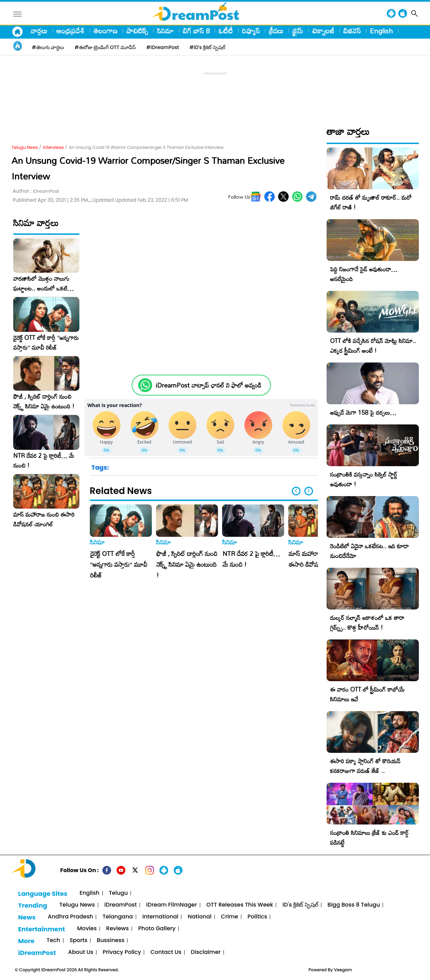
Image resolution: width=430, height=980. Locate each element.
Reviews (118, 929)
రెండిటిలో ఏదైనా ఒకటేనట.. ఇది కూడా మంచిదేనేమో (369, 551)
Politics (257, 917)
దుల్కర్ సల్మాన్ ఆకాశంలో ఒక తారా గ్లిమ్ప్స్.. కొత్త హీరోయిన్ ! (367, 623)
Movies (87, 929)
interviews (53, 147)
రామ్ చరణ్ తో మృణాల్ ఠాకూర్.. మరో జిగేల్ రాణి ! (371, 202)
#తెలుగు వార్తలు (48, 47)
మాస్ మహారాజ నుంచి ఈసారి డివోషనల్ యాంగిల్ (44, 519)
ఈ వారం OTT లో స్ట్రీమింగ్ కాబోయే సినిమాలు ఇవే (367, 694)
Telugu (119, 893)
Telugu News (25, 147)
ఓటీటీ (226, 31)
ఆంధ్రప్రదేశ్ (71, 31)
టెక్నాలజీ (323, 31)
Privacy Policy (122, 952)
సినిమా (165, 31)
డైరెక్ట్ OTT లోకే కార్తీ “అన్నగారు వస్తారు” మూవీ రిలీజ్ (46, 343)
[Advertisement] (215, 93)
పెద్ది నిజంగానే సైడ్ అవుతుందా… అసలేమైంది (364, 274)
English (381, 31)
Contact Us (166, 952)
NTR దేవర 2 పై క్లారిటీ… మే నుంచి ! (44, 461)
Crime (230, 917)
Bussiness (111, 941)
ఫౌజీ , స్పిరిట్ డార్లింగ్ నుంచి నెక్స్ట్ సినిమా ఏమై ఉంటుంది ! (44, 401)
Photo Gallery (157, 929)
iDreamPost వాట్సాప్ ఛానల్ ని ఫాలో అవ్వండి (208, 385)
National (200, 917)
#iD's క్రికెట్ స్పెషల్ (207, 47)
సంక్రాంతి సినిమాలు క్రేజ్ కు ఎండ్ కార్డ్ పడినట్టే (369, 838)
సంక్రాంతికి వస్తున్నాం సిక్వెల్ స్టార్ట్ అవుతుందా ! (364, 479)
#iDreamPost (163, 47)
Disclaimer (206, 952)
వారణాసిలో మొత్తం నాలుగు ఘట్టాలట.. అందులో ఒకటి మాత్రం (41, 284)
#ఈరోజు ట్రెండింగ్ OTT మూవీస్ (105, 47)
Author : (36, 191)
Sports (79, 941)
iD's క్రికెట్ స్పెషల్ (300, 905)
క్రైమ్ (298, 31)
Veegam (343, 970)
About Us (81, 952)
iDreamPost (121, 905)
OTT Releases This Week (240, 905)
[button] (309, 491)
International (161, 917)
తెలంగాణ (105, 31)
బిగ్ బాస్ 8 (196, 31)
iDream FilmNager (172, 905)
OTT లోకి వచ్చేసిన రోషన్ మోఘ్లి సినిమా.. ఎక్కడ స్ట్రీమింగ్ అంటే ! (373, 346)
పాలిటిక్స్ (137, 31)
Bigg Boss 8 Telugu (354, 905)
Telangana (118, 917)
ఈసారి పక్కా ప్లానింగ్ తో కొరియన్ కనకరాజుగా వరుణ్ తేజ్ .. (365, 766)
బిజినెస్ (352, 31)
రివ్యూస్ (251, 31)
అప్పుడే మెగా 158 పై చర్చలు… (363, 412)
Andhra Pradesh (70, 917)
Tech (53, 941)
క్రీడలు (276, 31)
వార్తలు (39, 31)
